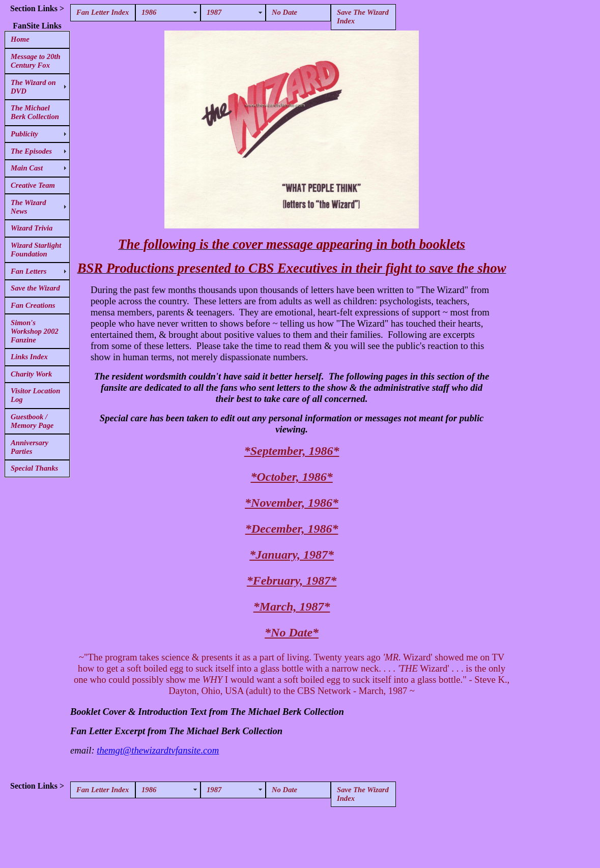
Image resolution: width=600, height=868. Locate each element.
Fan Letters (28, 271)
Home (20, 39)
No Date (284, 12)
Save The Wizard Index (363, 17)
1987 (214, 12)
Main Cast (27, 168)
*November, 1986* (292, 503)
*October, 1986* (291, 477)
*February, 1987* (292, 581)
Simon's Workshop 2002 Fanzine (35, 331)
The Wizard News (28, 207)
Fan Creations (33, 305)
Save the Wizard (35, 288)
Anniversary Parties (30, 447)
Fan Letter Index (103, 12)
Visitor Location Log (35, 395)
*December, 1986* (292, 529)
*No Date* (292, 632)
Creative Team (33, 185)
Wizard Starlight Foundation (36, 250)
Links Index (29, 357)
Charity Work (31, 374)
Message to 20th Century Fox (36, 61)
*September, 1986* (292, 451)
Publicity (24, 134)
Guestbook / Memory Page (32, 421)
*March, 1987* (292, 606)
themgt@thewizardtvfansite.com (158, 750)
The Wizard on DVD (33, 87)
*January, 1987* (292, 555)
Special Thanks (34, 468)
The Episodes (31, 151)
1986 (149, 12)
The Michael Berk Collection (35, 112)
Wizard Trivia (32, 228)
